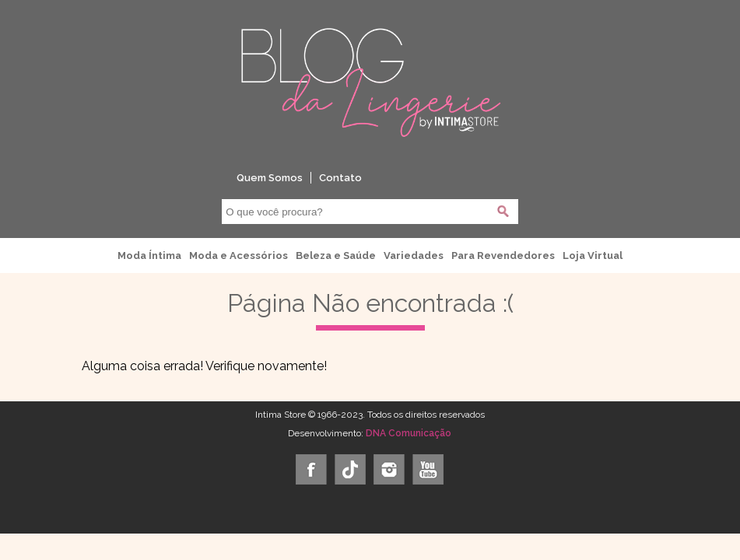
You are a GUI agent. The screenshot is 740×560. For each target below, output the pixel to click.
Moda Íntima (149, 255)
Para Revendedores (503, 255)
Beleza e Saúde (336, 255)
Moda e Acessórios (238, 255)
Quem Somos (270, 178)
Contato (340, 178)
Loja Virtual (593, 255)
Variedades (414, 255)
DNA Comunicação (409, 433)
